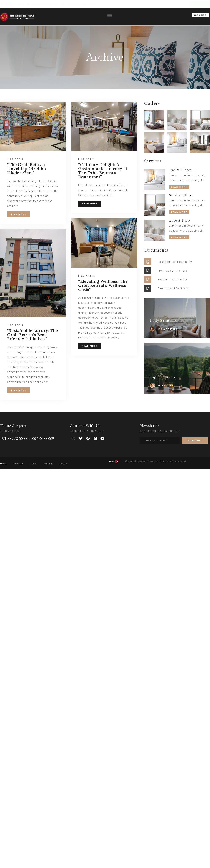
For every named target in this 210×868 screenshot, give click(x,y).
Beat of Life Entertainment (170, 461)
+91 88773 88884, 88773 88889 (27, 439)
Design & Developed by (139, 461)
